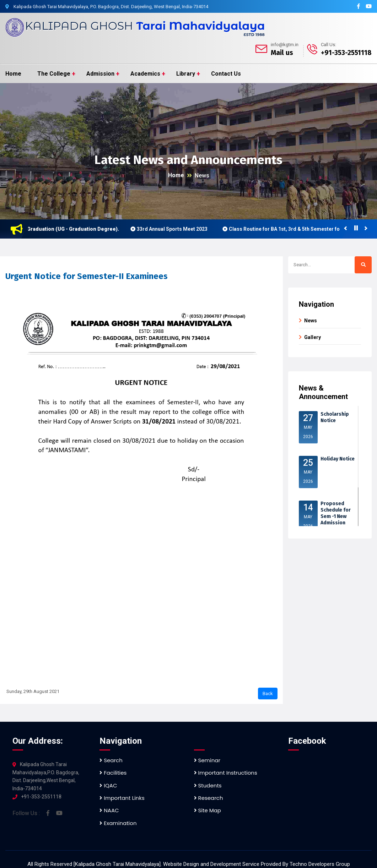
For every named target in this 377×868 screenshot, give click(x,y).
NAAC (109, 810)
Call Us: (328, 45)
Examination (118, 823)
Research (209, 798)
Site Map (208, 810)
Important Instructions (226, 773)
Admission (100, 74)
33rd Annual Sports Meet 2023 (177, 229)
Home (13, 74)
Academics (145, 74)
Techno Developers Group (320, 864)
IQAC (108, 785)
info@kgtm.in (285, 45)
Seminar (207, 760)
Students (208, 785)
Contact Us (226, 74)
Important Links (122, 798)
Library (186, 74)
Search (111, 760)
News (202, 176)
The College (54, 74)
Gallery (313, 337)
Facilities (113, 773)
